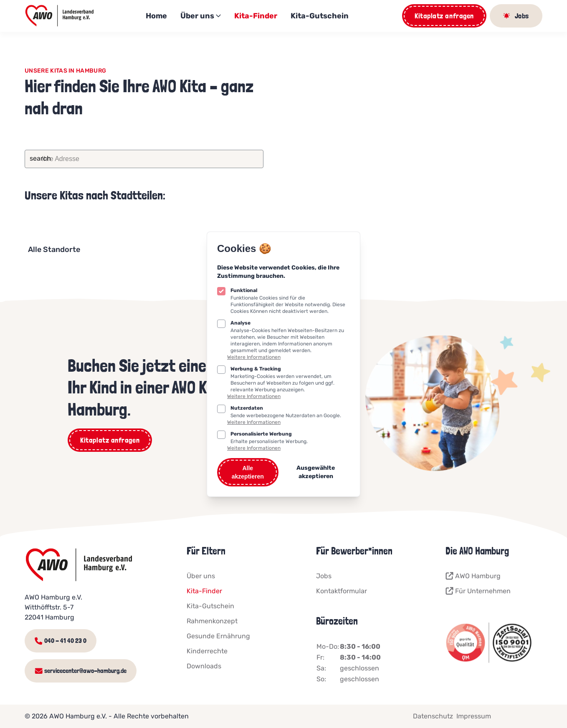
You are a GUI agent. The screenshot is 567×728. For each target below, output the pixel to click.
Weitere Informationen (254, 357)
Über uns (201, 16)
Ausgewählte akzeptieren (316, 472)
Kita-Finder (256, 16)
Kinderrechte (207, 651)
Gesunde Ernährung (218, 636)
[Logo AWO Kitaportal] (60, 16)
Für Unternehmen (478, 591)
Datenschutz (433, 716)
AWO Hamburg (473, 576)
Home (156, 16)
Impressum (474, 716)
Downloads (204, 666)
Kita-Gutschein (320, 16)
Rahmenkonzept (212, 621)
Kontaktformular (342, 591)
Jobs (324, 576)
